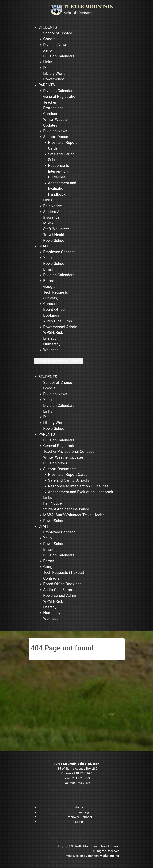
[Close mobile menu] (35, 367)
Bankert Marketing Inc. (104, 856)
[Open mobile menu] (58, 361)
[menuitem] (48, 27)
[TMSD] (85, 10)
